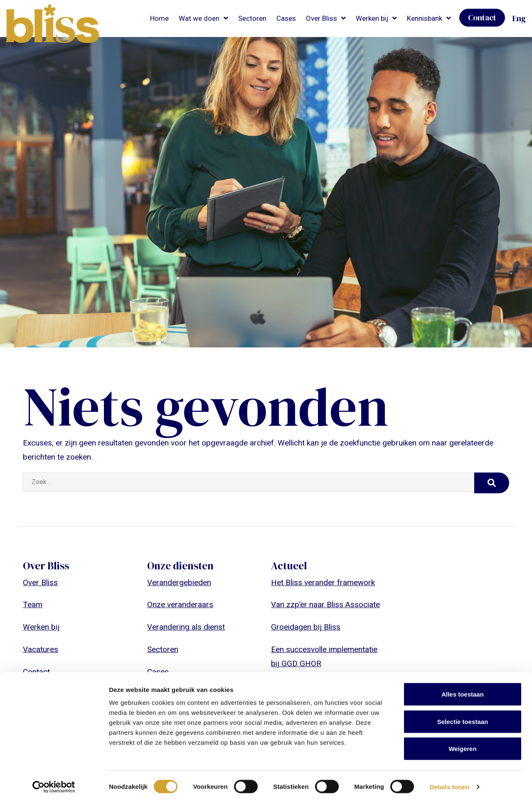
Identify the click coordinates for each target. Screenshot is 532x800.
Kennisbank (425, 18)
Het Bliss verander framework (323, 582)
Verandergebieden (179, 582)
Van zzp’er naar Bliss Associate (325, 604)
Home (159, 18)
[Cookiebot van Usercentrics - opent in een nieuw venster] (54, 784)
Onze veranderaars (180, 604)
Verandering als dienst (186, 627)
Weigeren (462, 745)
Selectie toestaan (463, 718)
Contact (482, 17)
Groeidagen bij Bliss (306, 627)
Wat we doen (199, 18)
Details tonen (449, 784)
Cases (286, 18)
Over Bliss (321, 18)
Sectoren (252, 18)
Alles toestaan (463, 691)
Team (33, 604)
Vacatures (41, 649)
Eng (519, 18)
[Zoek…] (249, 482)
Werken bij (372, 18)
